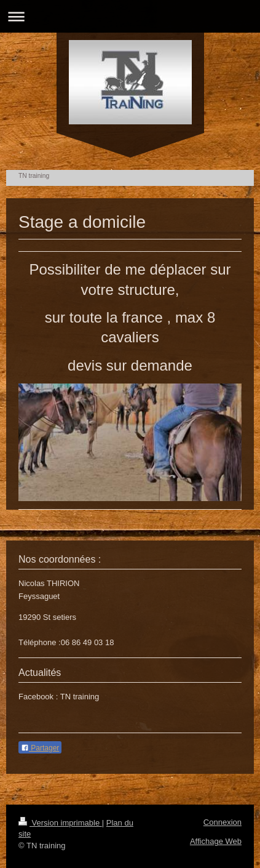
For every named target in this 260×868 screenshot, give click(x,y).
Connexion (223, 822)
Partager (40, 748)
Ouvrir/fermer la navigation (130, 16)
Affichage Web (216, 841)
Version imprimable (60, 823)
